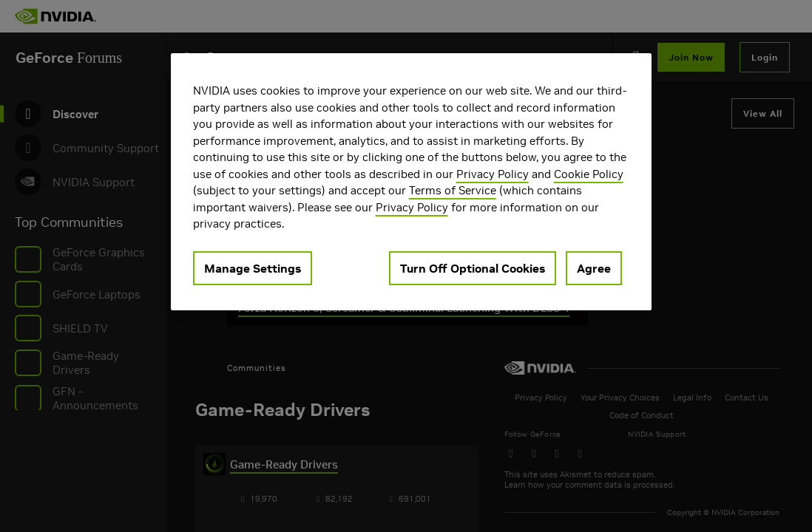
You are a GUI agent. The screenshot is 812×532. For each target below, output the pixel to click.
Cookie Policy (589, 174)
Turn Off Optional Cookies (473, 268)
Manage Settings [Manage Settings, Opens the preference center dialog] (253, 268)
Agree (594, 268)
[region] (411, 182)
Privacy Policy (493, 174)
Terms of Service (453, 190)
